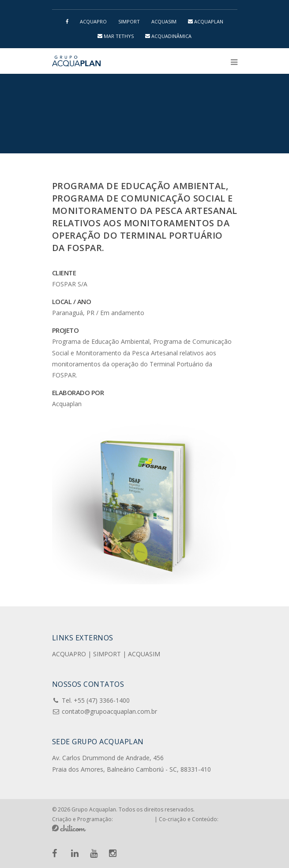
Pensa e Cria (134, 819)
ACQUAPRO (93, 21)
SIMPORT (129, 21)
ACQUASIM (164, 21)
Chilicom (69, 828)
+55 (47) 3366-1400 (102, 700)
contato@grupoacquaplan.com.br (109, 711)
